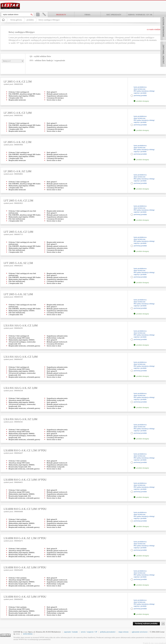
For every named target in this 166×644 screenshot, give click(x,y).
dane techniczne (140, 89)
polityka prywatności (108, 632)
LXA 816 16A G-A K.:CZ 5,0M (21, 357)
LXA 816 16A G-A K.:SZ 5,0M (20, 419)
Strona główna (16, 20)
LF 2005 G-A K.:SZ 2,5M (17, 142)
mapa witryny (124, 632)
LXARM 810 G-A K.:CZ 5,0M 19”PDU (25, 509)
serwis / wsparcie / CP (89, 632)
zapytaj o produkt (140, 93)
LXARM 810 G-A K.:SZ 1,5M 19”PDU (25, 538)
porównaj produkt (140, 95)
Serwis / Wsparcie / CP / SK (140, 15)
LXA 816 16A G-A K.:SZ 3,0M (20, 388)
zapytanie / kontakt (71, 632)
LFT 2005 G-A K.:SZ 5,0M (18, 294)
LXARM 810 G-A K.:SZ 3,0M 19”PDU (25, 567)
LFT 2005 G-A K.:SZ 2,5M (18, 263)
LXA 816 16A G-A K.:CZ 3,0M (21, 325)
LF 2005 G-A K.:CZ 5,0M (18, 113)
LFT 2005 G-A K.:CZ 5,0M (18, 232)
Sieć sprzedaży (114, 15)
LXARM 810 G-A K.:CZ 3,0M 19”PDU (25, 480)
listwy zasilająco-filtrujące (49, 20)
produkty (61, 15)
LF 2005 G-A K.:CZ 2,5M (18, 82)
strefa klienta (28, 634)
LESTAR (10, 2)
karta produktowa (140, 87)
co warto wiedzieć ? (155, 29)
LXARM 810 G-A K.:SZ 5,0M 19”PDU (25, 597)
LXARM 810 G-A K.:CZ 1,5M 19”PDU (25, 450)
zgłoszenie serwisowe (140, 632)
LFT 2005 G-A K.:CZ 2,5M (18, 201)
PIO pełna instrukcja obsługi (144, 91)
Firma (88, 15)
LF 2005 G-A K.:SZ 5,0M (17, 171)
